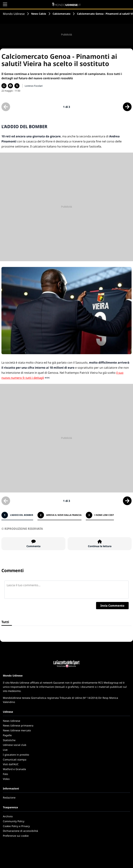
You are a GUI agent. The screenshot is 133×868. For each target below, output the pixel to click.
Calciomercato (62, 14)
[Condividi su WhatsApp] (4, 86)
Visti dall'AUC (11, 764)
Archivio (8, 816)
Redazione (9, 798)
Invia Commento (112, 606)
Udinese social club (15, 745)
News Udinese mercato (17, 730)
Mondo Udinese (14, 14)
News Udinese (12, 721)
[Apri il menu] (5, 4)
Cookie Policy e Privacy (16, 826)
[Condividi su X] (17, 86)
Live (5, 750)
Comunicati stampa (15, 759)
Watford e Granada (14, 769)
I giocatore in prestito (16, 755)
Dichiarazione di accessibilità (20, 831)
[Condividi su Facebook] (10, 86)
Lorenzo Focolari (34, 86)
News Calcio (39, 14)
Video (6, 779)
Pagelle (7, 735)
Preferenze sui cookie (16, 836)
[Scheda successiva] (127, 107)
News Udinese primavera (18, 725)
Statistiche (9, 740)
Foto (5, 774)
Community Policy (14, 821)
